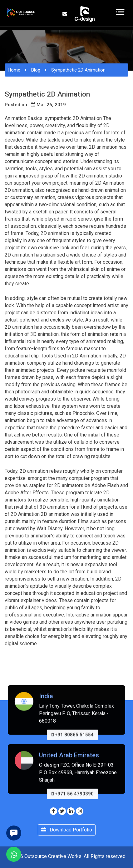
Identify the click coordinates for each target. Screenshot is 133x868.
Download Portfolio (67, 830)
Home (14, 70)
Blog (36, 70)
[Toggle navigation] (120, 12)
